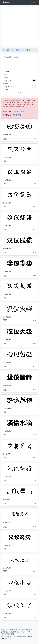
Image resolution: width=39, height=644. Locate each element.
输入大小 (6, 71)
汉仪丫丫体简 (7, 614)
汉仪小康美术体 (16, 50)
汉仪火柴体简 (7, 317)
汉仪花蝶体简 (7, 294)
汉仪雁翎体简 (7, 408)
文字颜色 (6, 77)
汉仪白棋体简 (7, 134)
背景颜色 (6, 83)
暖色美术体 (7, 522)
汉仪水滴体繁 (7, 431)
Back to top (34, 630)
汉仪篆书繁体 (7, 454)
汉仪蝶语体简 (7, 226)
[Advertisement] (19, 26)
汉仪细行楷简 (7, 477)
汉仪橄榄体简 (7, 249)
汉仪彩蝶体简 (7, 180)
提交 (19, 93)
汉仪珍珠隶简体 (8, 568)
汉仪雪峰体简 (7, 385)
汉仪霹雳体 (7, 545)
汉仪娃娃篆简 (7, 363)
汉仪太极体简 (7, 340)
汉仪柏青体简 (7, 157)
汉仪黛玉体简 (7, 203)
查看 (5, 138)
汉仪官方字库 (17, 115)
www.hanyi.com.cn (19, 112)
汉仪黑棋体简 (7, 271)
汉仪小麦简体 (7, 591)
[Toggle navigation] (34, 2)
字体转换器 (6, 50)
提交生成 (6, 89)
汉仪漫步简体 (7, 500)
